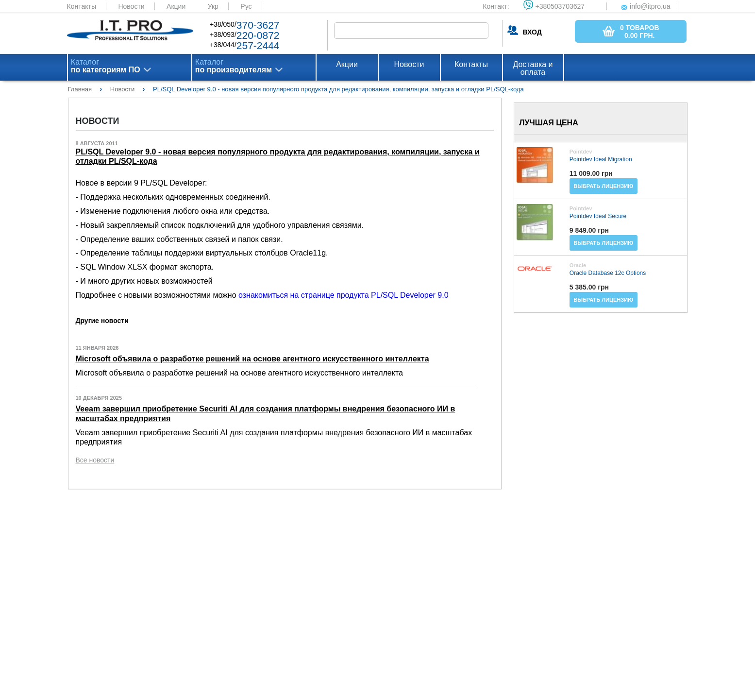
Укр (213, 6)
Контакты (82, 6)
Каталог (106, 66)
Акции (176, 6)
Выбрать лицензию (603, 186)
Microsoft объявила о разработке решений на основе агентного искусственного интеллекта (252, 359)
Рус (246, 6)
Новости (131, 6)
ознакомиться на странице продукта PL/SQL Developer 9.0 (344, 295)
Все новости (95, 460)
